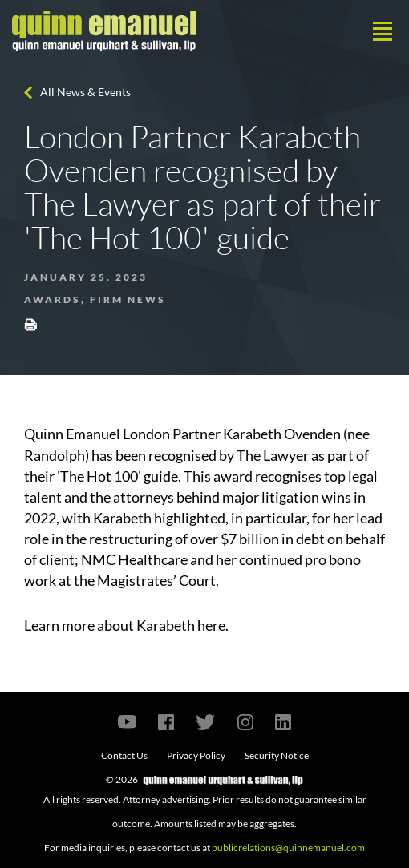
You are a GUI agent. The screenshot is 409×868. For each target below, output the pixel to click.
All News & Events (85, 92)
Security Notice (277, 755)
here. (214, 625)
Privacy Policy (196, 755)
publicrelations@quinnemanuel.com (288, 848)
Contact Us (124, 755)
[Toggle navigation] (383, 31)
